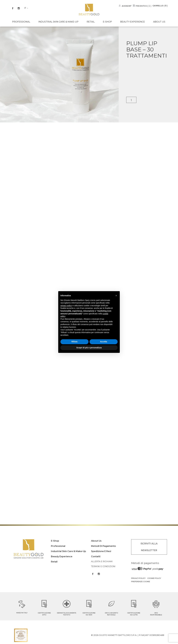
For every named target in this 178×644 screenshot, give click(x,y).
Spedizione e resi (101, 551)
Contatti (96, 556)
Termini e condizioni (103, 566)
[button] (116, 296)
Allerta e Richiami (102, 561)
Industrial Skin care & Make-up (58, 22)
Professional (21, 22)
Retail (91, 22)
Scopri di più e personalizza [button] (89, 348)
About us (159, 22)
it (25, 8)
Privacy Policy (138, 578)
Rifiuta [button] (74, 342)
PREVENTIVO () (143, 6)
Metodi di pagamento (103, 546)
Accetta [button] (104, 342)
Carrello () (160, 6)
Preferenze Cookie (141, 582)
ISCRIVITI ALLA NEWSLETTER (149, 547)
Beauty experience (133, 22)
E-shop (107, 22)
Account (127, 6)
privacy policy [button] (66, 306)
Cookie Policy (154, 578)
